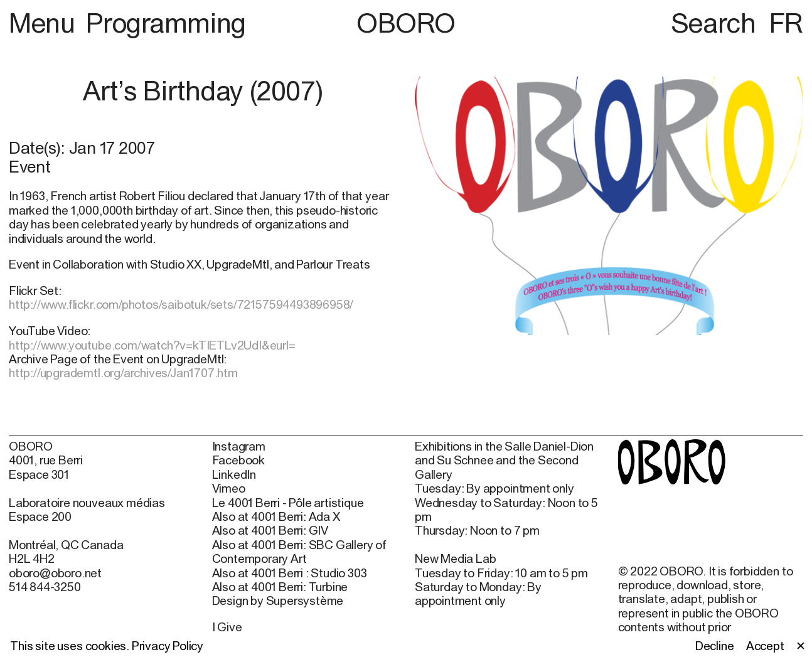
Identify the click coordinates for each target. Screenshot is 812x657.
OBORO (406, 23)
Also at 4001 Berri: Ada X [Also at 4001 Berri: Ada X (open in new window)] (276, 516)
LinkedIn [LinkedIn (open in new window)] (234, 474)
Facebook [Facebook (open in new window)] (238, 460)
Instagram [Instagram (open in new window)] (239, 446)
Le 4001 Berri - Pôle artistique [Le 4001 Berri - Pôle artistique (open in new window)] (288, 503)
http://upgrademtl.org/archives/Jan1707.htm (123, 373)
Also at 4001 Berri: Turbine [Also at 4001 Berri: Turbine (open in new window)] (280, 587)
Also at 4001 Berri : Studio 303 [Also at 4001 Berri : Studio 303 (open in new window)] (290, 573)
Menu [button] (45, 23)
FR (786, 23)
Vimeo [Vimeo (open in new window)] (229, 488)
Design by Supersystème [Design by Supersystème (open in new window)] (278, 601)
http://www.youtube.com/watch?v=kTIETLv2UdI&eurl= (152, 345)
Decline (715, 646)
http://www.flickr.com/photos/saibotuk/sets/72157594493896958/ (181, 304)
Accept (765, 646)
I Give (227, 627)
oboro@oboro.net (55, 573)
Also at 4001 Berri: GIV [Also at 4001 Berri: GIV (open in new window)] (270, 530)
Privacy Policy (168, 646)
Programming (166, 23)
